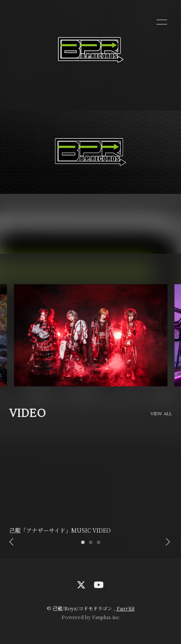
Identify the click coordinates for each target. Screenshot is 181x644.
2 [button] (91, 545)
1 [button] (83, 545)
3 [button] (99, 545)
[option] (90, 335)
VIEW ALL (161, 414)
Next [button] (165, 542)
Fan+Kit (126, 608)
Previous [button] (12, 542)
